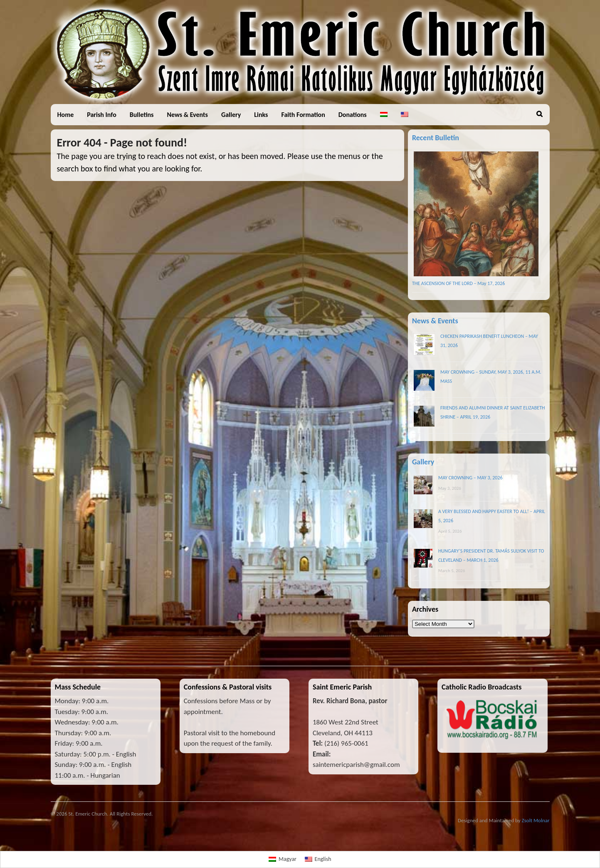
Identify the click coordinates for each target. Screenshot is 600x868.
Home (66, 115)
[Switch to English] (318, 860)
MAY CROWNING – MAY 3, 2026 (470, 478)
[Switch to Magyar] (283, 860)
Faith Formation (303, 115)
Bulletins (142, 115)
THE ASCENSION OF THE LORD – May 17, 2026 (459, 283)
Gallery (231, 115)
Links (261, 115)
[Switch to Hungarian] (384, 115)
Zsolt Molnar (536, 820)
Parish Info (102, 115)
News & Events (187, 115)
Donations (353, 115)
